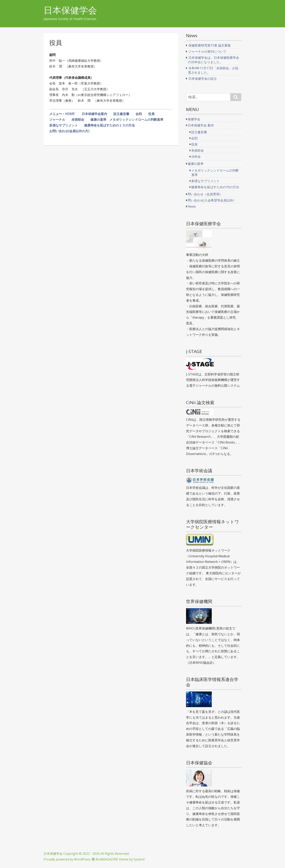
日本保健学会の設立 (203, 79)
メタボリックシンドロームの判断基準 (136, 120)
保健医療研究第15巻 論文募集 (210, 45)
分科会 (196, 157)
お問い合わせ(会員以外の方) (69, 131)
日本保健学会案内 (94, 114)
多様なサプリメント (64, 125)
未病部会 (79, 120)
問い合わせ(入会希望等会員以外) (211, 200)
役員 (151, 114)
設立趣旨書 (121, 114)
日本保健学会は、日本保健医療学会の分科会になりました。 (214, 60)
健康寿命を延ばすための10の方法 (215, 187)
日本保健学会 (70, 10)
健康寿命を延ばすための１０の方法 (109, 125)
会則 (139, 114)
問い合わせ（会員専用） (205, 194)
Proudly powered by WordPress (67, 859)
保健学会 (194, 119)
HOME (70, 114)
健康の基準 (98, 120)
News (192, 206)
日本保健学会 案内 (201, 125)
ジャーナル (57, 120)
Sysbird (139, 859)
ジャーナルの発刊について (207, 51)
